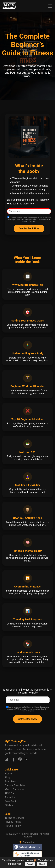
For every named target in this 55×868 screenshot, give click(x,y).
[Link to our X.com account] (7, 760)
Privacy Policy (13, 822)
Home (8, 773)
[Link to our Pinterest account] (20, 760)
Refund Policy (13, 826)
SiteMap (10, 805)
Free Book (11, 801)
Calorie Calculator (15, 785)
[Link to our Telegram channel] (26, 760)
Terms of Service (15, 818)
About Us (10, 797)
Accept (30, 864)
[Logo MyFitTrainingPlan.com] (9, 8)
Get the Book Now (28, 719)
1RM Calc (10, 793)
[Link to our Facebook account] (14, 760)
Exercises (10, 781)
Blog (7, 777)
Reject (42, 864)
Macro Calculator (15, 789)
